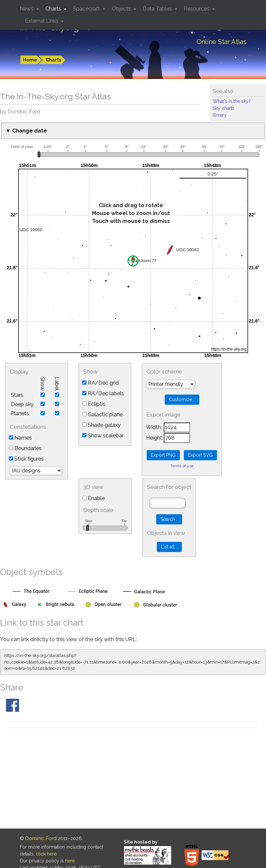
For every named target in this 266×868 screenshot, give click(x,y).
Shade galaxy (101, 425)
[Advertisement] (133, 779)
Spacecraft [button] (87, 9)
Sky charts (224, 108)
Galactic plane (102, 414)
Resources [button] (197, 9)
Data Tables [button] (158, 9)
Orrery (220, 115)
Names (20, 438)
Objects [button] (122, 9)
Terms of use (182, 466)
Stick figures (26, 459)
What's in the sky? (232, 101)
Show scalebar (103, 435)
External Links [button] (42, 21)
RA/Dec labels (103, 393)
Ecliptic (94, 404)
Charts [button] (54, 9)
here (70, 861)
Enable (93, 498)
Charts (53, 60)
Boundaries (25, 448)
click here (46, 854)
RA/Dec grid (100, 383)
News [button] (27, 9)
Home (30, 60)
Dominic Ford (41, 838)
